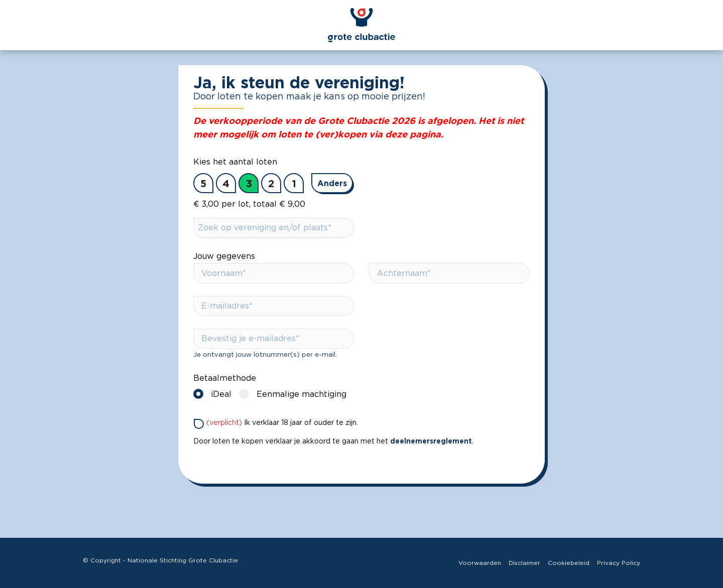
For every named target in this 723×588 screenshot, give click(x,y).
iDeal (215, 394)
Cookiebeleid (569, 563)
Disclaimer (524, 563)
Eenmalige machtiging (295, 394)
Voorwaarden (480, 563)
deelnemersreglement (431, 441)
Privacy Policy (619, 563)
